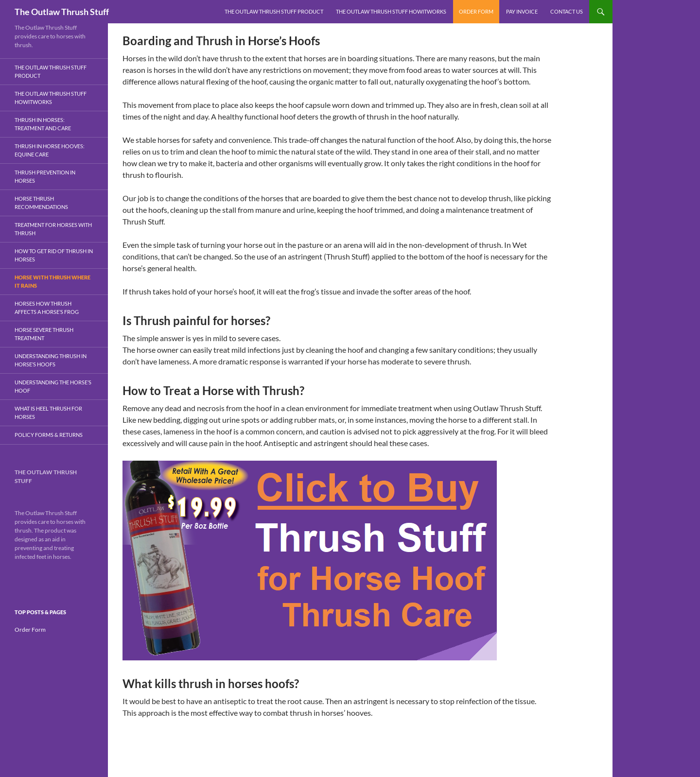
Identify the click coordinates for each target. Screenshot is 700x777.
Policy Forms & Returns (49, 435)
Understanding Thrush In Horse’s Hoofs (51, 360)
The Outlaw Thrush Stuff (62, 12)
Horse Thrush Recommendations (41, 203)
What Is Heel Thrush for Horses (48, 413)
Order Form (476, 11)
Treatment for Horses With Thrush (53, 229)
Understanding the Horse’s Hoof (53, 386)
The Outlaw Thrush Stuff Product (274, 11)
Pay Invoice (522, 11)
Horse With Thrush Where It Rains (52, 281)
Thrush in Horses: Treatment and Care (43, 124)
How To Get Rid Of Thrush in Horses (54, 255)
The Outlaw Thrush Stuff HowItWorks (391, 11)
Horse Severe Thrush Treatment (44, 334)
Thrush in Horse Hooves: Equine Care (50, 150)
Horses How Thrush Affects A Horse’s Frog (47, 308)
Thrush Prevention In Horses (45, 176)
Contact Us (567, 11)
